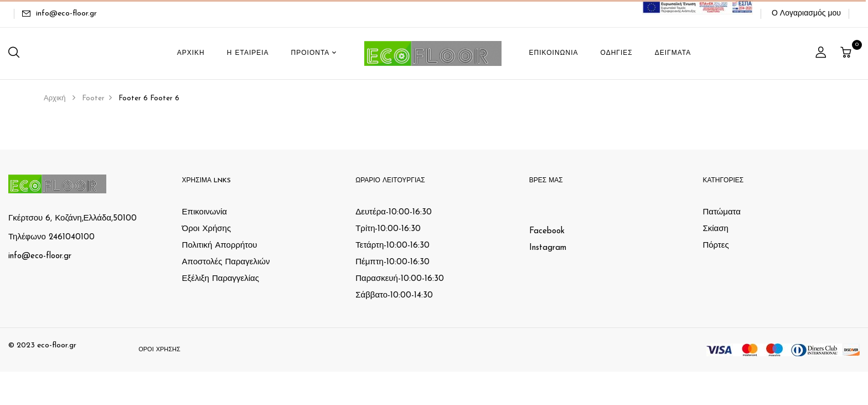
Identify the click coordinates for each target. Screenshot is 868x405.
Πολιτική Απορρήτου (220, 246)
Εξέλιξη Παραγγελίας (221, 279)
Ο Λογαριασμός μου (806, 14)
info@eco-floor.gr (66, 14)
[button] (847, 53)
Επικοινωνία (205, 212)
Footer (93, 98)
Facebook (547, 231)
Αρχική (55, 98)
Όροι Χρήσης (207, 229)
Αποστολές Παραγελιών (226, 262)
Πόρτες (715, 246)
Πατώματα (722, 212)
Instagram (548, 248)
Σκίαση (715, 229)
